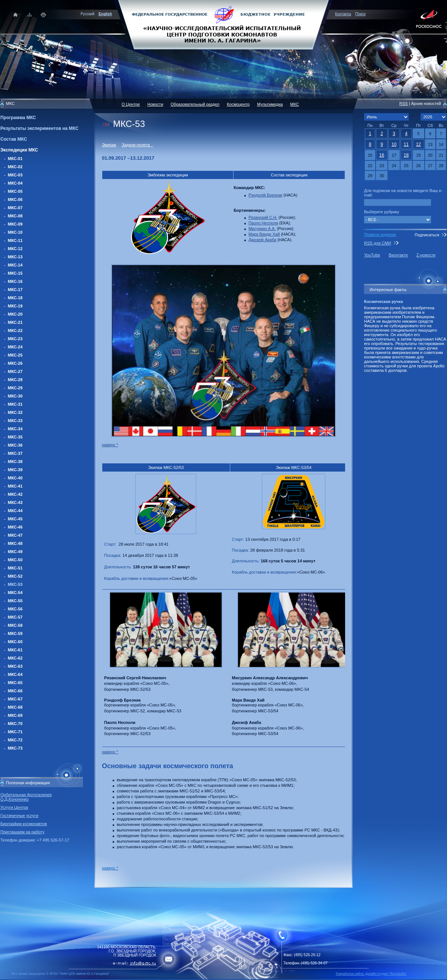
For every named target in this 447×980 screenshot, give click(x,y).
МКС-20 (15, 314)
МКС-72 (15, 740)
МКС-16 (15, 281)
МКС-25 (15, 355)
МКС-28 (15, 380)
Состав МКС (14, 139)
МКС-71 (15, 732)
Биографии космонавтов (24, 824)
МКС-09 (15, 224)
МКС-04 (15, 183)
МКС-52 (15, 576)
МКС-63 (15, 666)
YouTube (372, 255)
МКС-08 (15, 216)
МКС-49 (15, 552)
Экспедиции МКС (19, 150)
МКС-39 (15, 470)
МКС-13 (15, 257)
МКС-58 (15, 625)
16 (382, 155)
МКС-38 (15, 462)
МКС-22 (15, 331)
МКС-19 (15, 306)
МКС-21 (15, 322)
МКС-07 (15, 208)
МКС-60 (15, 642)
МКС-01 (15, 159)
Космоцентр (238, 104)
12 (418, 144)
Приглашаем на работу (22, 832)
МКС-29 (15, 388)
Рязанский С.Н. (263, 217)
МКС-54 (15, 593)
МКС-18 (15, 298)
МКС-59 (15, 633)
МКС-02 (15, 167)
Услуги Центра (14, 807)
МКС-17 (15, 290)
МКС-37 (15, 453)
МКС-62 (15, 658)
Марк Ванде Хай (264, 234)
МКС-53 (15, 584)
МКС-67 (15, 699)
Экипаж (109, 145)
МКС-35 (15, 437)
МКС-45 (15, 519)
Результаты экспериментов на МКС (39, 128)
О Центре (131, 104)
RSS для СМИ (377, 243)
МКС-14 (15, 265)
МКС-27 (15, 371)
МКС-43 (15, 502)
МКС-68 (15, 707)
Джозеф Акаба (262, 240)
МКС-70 (15, 724)
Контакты (343, 14)
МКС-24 (15, 347)
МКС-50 (15, 560)
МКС (294, 104)
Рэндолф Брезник (265, 195)
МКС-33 (15, 421)
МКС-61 (15, 650)
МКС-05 (15, 191)
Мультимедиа (270, 104)
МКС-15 (15, 273)
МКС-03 (15, 175)
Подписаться (427, 235)
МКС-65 (15, 683)
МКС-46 (15, 527)
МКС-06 (15, 199)
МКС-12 (15, 249)
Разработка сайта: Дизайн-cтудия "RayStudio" (371, 974)
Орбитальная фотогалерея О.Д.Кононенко (26, 797)
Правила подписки (380, 235)
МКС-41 (15, 486)
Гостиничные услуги (19, 815)
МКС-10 (15, 232)
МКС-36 (15, 445)
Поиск (360, 14)
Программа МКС (18, 118)
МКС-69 (15, 715)
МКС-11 (15, 240)
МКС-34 (15, 429)
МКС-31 (15, 404)
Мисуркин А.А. (262, 229)
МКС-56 (15, 609)
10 (394, 144)
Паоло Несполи (263, 223)
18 (406, 155)
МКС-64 (15, 674)
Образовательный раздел (195, 104)
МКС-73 (15, 748)
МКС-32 (15, 412)
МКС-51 (15, 568)
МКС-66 (15, 691)
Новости (155, 104)
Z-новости (426, 255)
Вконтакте (398, 255)
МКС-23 (15, 339)
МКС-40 (15, 478)
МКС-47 (15, 535)
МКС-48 (15, 543)
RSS (404, 103)
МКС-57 (15, 617)
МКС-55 (15, 601)
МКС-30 (15, 396)
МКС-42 (15, 494)
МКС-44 (15, 511)
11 (406, 144)
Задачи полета (138, 145)
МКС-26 (15, 363)
